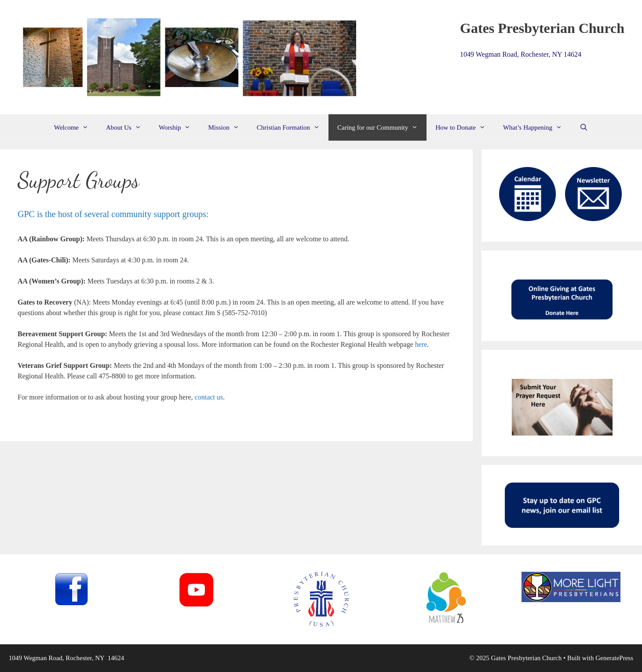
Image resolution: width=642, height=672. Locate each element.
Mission (228, 127)
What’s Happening (537, 127)
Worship (179, 127)
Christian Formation (293, 127)
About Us (128, 127)
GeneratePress (614, 658)
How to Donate (465, 127)
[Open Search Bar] (584, 127)
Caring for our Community (382, 127)
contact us (209, 397)
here (421, 344)
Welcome (76, 127)
